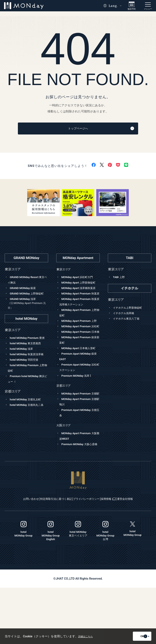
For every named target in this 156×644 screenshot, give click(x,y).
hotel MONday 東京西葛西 (27, 356)
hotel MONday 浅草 (23, 361)
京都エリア (64, 426)
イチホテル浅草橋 (125, 314)
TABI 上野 (120, 278)
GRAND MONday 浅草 (28, 311)
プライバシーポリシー (101, 550)
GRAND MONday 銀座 (24, 289)
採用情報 (133, 550)
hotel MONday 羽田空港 (26, 377)
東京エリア (64, 270)
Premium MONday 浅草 (78, 416)
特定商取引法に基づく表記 (60, 550)
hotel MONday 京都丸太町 (27, 417)
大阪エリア (64, 471)
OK (139, 636)
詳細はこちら (87, 636)
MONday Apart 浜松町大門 (79, 278)
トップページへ (88, 129)
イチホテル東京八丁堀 (128, 320)
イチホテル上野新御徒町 (130, 309)
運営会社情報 (78, 555)
